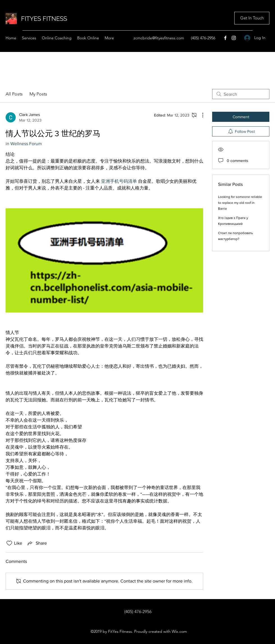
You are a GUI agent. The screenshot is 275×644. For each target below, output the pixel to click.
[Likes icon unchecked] (9, 543)
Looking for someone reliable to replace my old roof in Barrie (240, 203)
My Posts (38, 94)
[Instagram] (234, 38)
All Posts (14, 94)
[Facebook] (225, 38)
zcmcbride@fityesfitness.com (159, 38)
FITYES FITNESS (44, 19)
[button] (252, 18)
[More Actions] (200, 115)
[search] (241, 94)
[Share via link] (37, 543)
